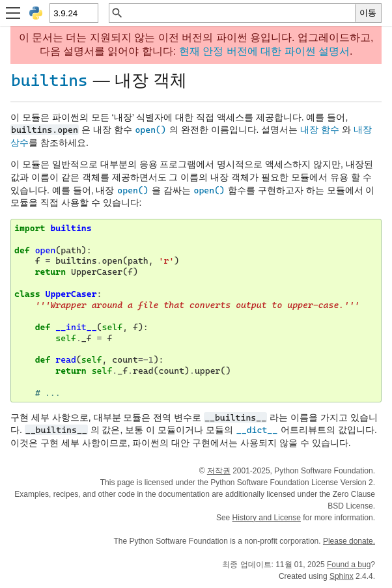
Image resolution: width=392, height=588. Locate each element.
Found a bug (349, 565)
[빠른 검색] (239, 13)
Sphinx (342, 576)
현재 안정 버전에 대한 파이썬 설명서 (264, 51)
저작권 (219, 471)
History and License (267, 518)
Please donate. (349, 541)
